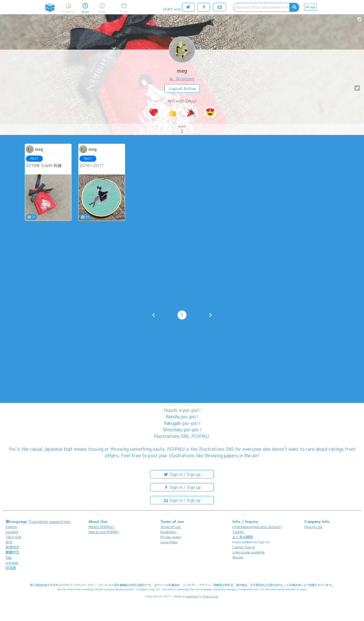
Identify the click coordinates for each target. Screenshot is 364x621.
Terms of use (170, 527)
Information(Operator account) (257, 527)
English (11, 527)
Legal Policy (169, 542)
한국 (9, 542)
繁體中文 (12, 552)
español (12, 532)
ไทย (9, 557)
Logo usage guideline (249, 552)
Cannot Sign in (244, 547)
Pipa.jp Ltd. (313, 527)
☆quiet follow (182, 89)
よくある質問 (243, 537)
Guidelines (168, 532)
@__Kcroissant (182, 79)
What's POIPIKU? (101, 527)
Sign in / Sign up (182, 474)
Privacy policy (171, 537)
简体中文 (12, 547)
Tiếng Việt (14, 537)
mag (182, 71)
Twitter (238, 532)
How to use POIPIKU (104, 532)
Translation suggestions (49, 522)
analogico (192, 596)
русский (12, 563)
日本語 (11, 568)
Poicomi (238, 557)
